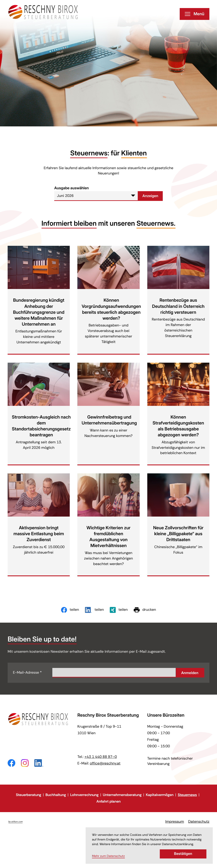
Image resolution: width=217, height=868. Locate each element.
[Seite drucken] (145, 610)
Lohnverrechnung (84, 795)
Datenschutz (199, 822)
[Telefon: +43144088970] (101, 757)
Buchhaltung (56, 795)
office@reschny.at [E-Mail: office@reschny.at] (105, 763)
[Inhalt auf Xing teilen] (119, 610)
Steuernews (187, 795)
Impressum (175, 822)
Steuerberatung (29, 795)
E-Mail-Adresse (27, 673)
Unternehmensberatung (122, 795)
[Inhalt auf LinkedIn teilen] (94, 610)
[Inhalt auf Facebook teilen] (70, 610)
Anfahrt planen (108, 802)
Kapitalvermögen (160, 795)
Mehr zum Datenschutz (108, 856)
